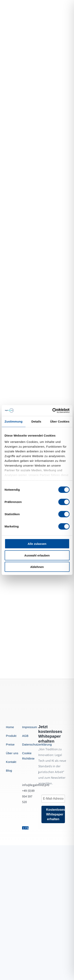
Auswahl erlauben (37, 555)
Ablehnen (37, 567)
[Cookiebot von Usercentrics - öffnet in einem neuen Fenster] (53, 410)
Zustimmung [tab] (14, 421)
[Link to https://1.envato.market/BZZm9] (27, 828)
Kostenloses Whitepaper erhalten (56, 814)
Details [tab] (36, 421)
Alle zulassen (37, 544)
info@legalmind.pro (36, 785)
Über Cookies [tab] (60, 421)
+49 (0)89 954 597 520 (28, 796)
